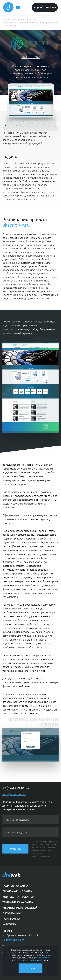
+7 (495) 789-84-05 (45, 7)
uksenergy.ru (31, 57)
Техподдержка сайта (18, 902)
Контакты (10, 924)
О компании (12, 913)
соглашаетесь (42, 957)
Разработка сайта (15, 886)
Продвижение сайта (17, 891)
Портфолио (11, 919)
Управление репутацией (20, 908)
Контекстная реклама (18, 897)
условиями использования (28, 960)
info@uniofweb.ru (14, 794)
